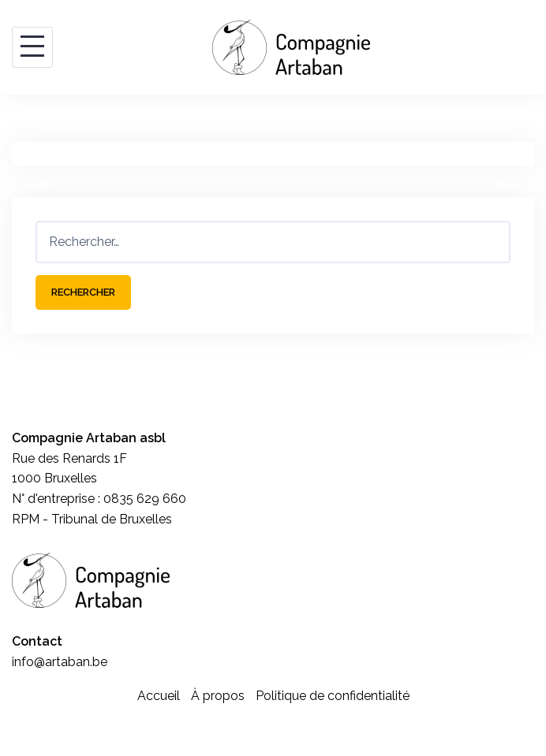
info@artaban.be (60, 662)
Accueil (159, 696)
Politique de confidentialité (333, 696)
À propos (218, 696)
